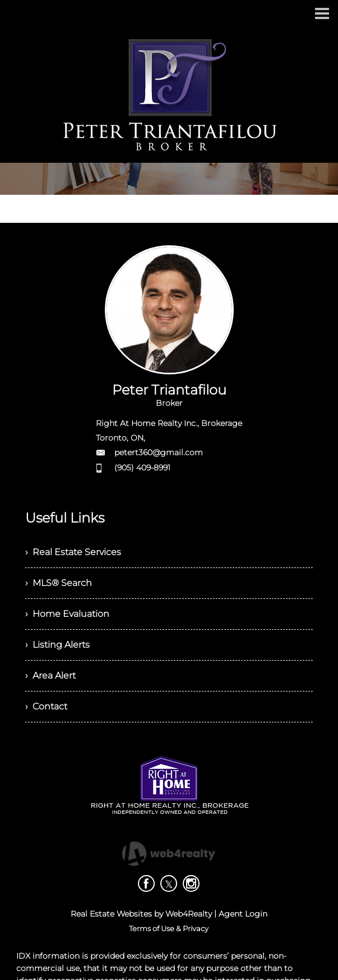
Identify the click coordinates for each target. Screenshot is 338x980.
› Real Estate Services (73, 552)
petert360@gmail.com (159, 452)
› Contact (46, 706)
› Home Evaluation (67, 614)
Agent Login (243, 914)
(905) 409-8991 (142, 468)
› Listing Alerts (57, 645)
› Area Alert (50, 676)
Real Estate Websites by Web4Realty (141, 914)
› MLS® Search (59, 583)
